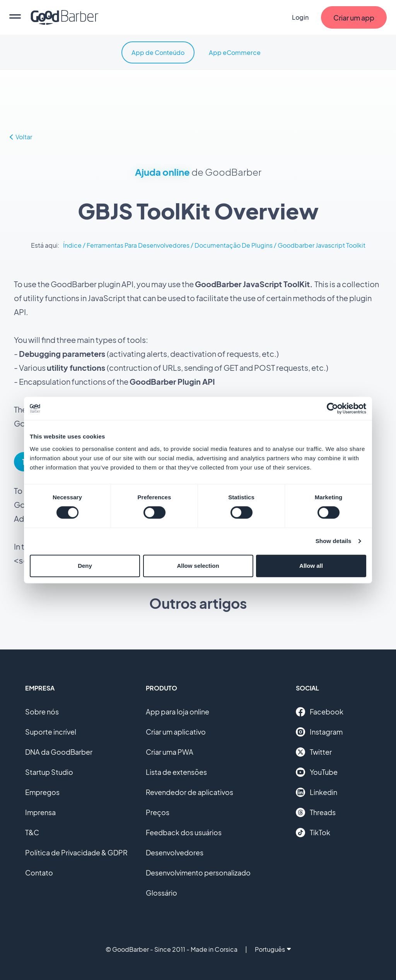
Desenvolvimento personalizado (198, 872)
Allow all (311, 566)
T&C (32, 832)
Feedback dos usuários (184, 832)
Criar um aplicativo (176, 731)
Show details (334, 541)
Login (300, 17)
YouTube (317, 771)
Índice (72, 245)
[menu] (15, 17)
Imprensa (40, 811)
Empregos (42, 791)
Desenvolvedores (175, 852)
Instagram (319, 731)
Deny (85, 566)
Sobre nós (42, 711)
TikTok (313, 832)
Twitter (314, 751)
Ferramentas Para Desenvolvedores (138, 245)
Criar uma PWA (170, 751)
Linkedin (317, 792)
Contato (39, 872)
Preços (158, 811)
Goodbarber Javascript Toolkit (322, 245)
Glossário (161, 892)
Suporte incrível (51, 731)
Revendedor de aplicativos (189, 791)
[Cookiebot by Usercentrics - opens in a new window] (332, 408)
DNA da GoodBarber (59, 751)
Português (273, 948)
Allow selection (198, 566)
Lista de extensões (176, 771)
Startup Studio (49, 771)
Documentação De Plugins (234, 245)
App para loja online (178, 711)
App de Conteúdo (158, 52)
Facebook (320, 711)
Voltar (21, 137)
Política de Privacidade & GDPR (76, 852)
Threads (316, 812)
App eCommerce (235, 52)
